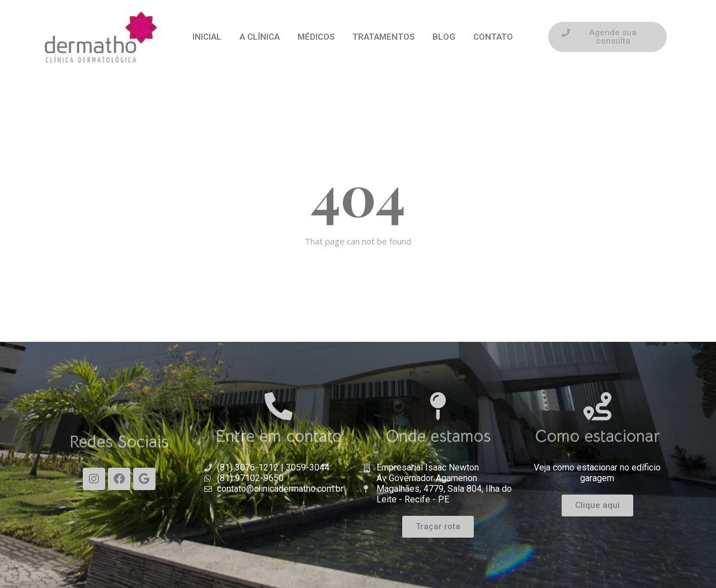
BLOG (444, 37)
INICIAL (207, 37)
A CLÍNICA (260, 37)
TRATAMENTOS (383, 37)
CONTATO (493, 37)
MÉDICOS (316, 37)
